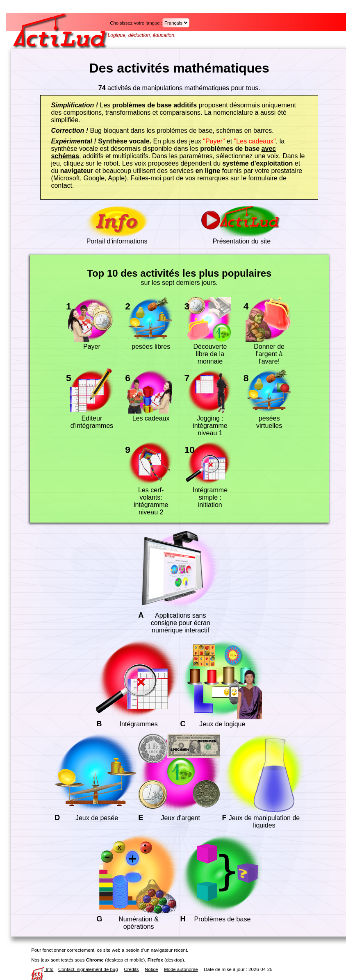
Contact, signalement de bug (88, 969)
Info (42, 969)
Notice (151, 969)
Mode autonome (181, 969)
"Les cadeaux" (255, 141)
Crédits (131, 969)
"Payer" (214, 141)
